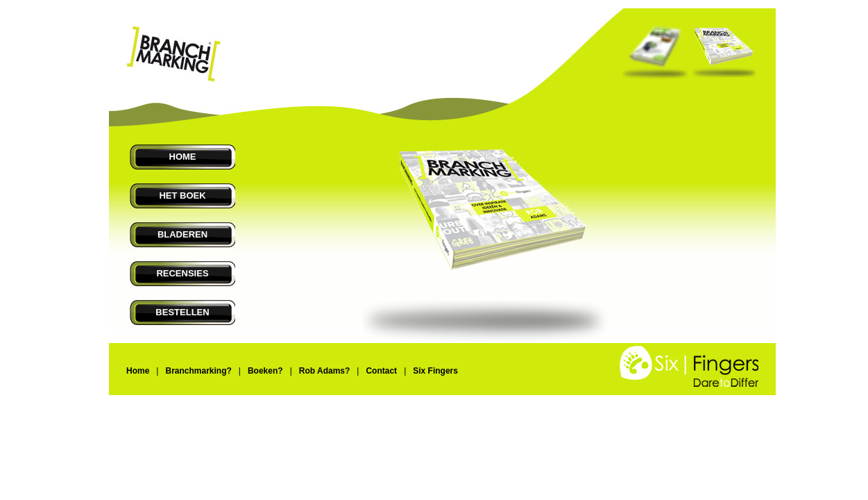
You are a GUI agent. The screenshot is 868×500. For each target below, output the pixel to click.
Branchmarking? (198, 371)
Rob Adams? (325, 371)
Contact (381, 371)
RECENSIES (182, 273)
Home (138, 371)
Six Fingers (435, 371)
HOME (183, 157)
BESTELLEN (182, 312)
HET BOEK (182, 195)
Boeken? (265, 371)
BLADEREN (182, 234)
